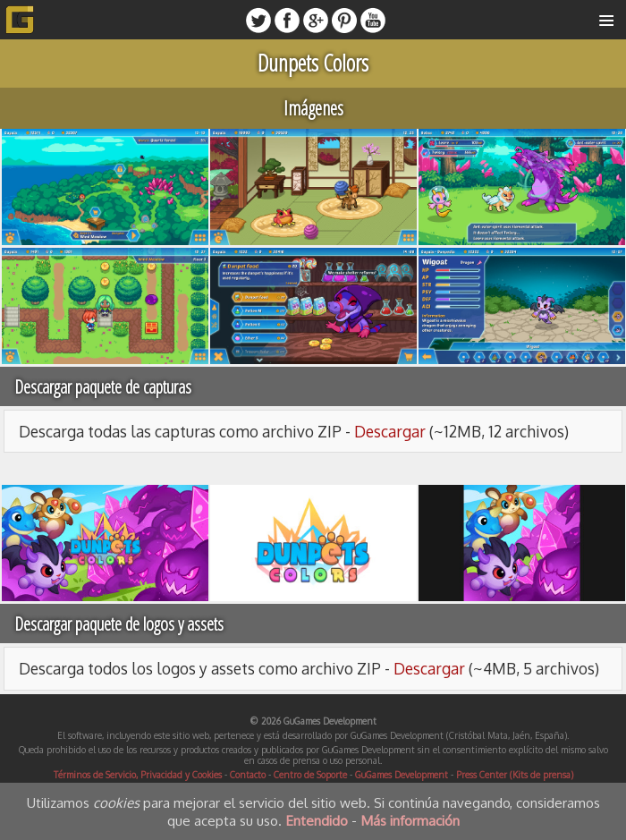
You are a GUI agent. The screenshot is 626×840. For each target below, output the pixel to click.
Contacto (248, 775)
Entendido (317, 820)
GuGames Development (402, 775)
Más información (410, 820)
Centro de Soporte (310, 775)
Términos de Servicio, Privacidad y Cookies (138, 775)
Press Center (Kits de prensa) (515, 775)
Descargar (390, 431)
